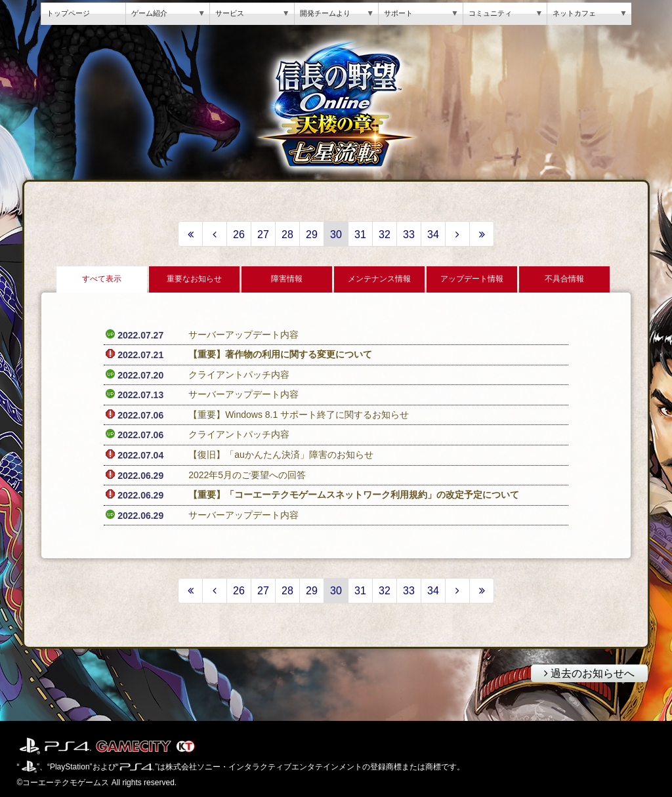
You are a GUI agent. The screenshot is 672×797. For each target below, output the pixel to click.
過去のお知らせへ (583, 672)
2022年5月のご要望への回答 (247, 475)
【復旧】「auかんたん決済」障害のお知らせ (281, 455)
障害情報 (287, 279)
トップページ (68, 13)
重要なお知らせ (194, 279)
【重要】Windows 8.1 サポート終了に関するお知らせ (299, 415)
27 (263, 235)
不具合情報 (564, 279)
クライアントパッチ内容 (239, 375)
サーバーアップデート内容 (243, 335)
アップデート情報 (472, 279)
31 (360, 235)
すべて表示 (102, 279)
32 (385, 235)
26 (239, 235)
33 (409, 235)
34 (433, 235)
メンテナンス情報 (379, 279)
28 (287, 235)
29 (312, 235)
